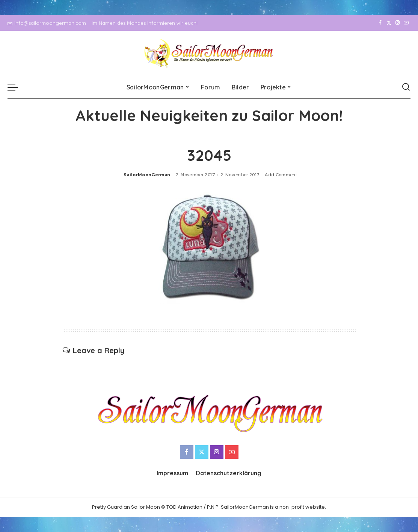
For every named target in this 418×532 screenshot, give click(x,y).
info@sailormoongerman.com (47, 23)
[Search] (406, 87)
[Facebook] (380, 23)
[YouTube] (406, 23)
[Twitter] (389, 23)
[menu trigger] (17, 87)
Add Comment (281, 175)
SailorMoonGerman (147, 175)
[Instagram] (398, 23)
